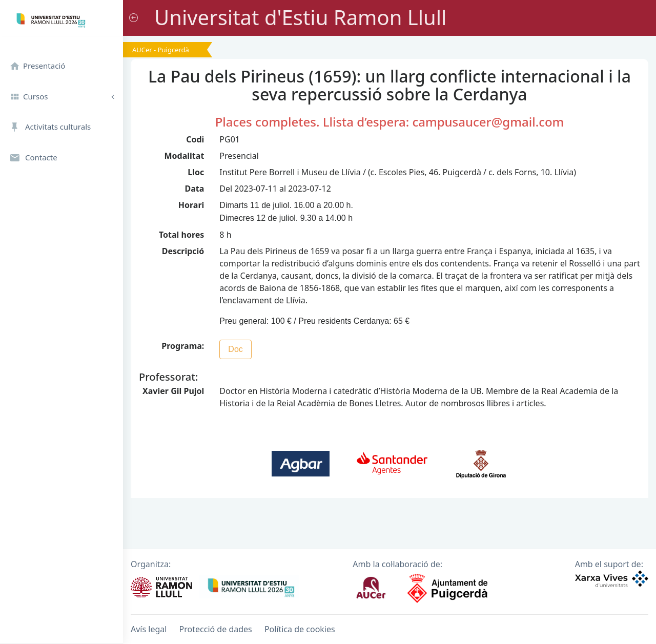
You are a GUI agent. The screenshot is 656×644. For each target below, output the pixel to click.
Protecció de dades (216, 629)
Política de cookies (300, 629)
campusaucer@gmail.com (488, 122)
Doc (235, 349)
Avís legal (149, 629)
